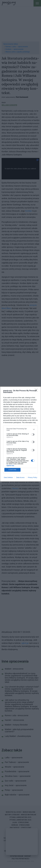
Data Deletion (8, 477)
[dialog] (20, 434)
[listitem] (20, 429)
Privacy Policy (33, 477)
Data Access (20, 477)
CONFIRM (12, 470)
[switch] (33, 434)
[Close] (37, 391)
